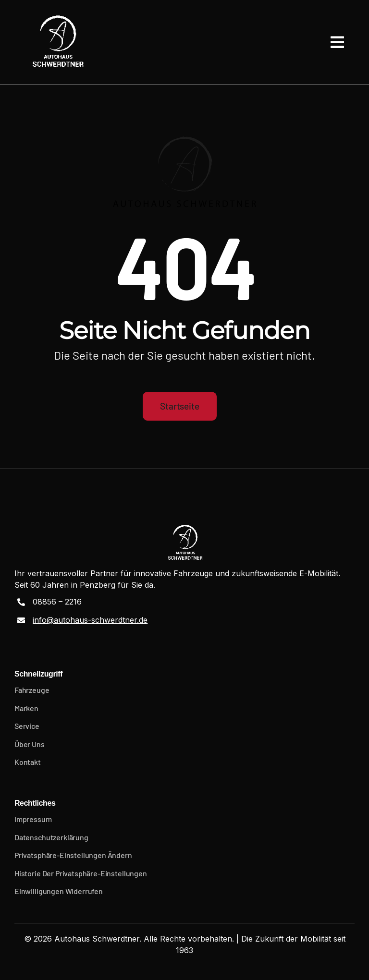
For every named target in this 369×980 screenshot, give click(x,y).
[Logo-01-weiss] (57, 42)
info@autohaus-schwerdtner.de (90, 620)
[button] (184, 855)
